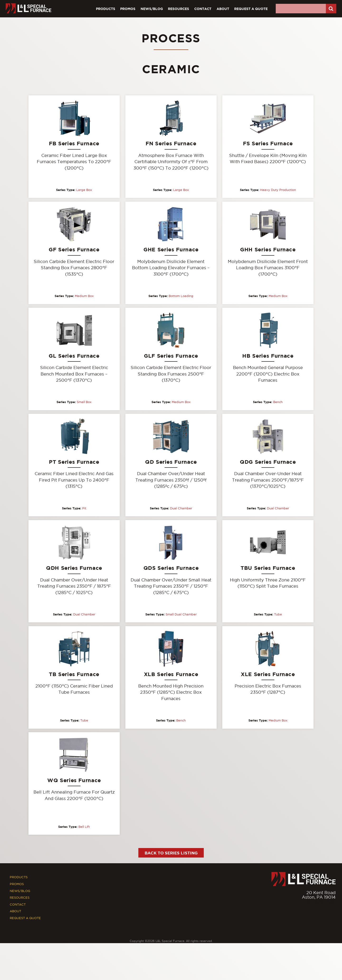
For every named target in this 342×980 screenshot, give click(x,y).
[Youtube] (332, 914)
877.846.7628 (321, 904)
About (223, 9)
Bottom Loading (181, 297)
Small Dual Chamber (181, 616)
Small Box (84, 403)
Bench (278, 403)
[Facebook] (322, 914)
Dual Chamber (181, 509)
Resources (178, 9)
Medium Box (84, 297)
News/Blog (152, 9)
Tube (278, 616)
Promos (128, 9)
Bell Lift (84, 829)
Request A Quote (251, 9)
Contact (203, 9)
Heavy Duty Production (278, 190)
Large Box (84, 190)
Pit (84, 509)
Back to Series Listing (171, 855)
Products (106, 9)
